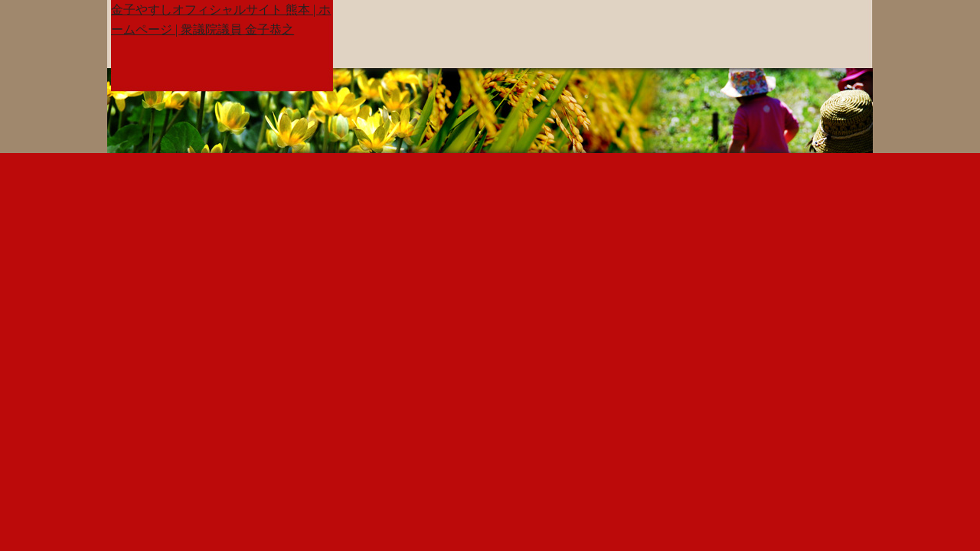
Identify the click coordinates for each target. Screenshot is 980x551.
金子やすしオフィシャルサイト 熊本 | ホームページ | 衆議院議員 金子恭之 (221, 20)
